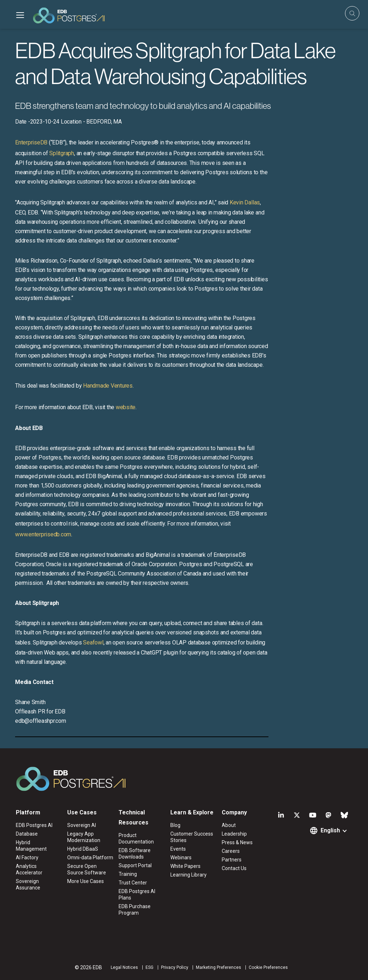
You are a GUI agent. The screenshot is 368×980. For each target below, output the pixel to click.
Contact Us (234, 868)
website (126, 407)
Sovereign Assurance (28, 884)
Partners (232, 860)
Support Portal (135, 865)
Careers (231, 851)
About (229, 825)
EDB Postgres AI (34, 825)
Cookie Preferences (268, 967)
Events (178, 849)
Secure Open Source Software (87, 869)
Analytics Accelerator (29, 869)
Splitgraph (62, 153)
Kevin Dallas (245, 202)
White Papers (185, 866)
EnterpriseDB (31, 142)
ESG (149, 967)
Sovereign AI (82, 825)
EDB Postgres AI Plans (137, 895)
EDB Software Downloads (135, 854)
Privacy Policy (175, 967)
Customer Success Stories (192, 837)
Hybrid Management (31, 846)
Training (128, 874)
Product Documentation (136, 838)
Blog (175, 825)
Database (27, 834)
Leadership (234, 834)
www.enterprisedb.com (43, 534)
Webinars (181, 857)
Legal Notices (124, 967)
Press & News (237, 842)
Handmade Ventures (108, 386)
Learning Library (188, 875)
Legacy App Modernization (84, 837)
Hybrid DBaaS (83, 849)
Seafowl (93, 642)
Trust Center (133, 883)
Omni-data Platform (90, 857)
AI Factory (27, 857)
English (330, 830)
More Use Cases (86, 881)
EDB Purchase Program (135, 910)
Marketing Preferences (218, 967)
